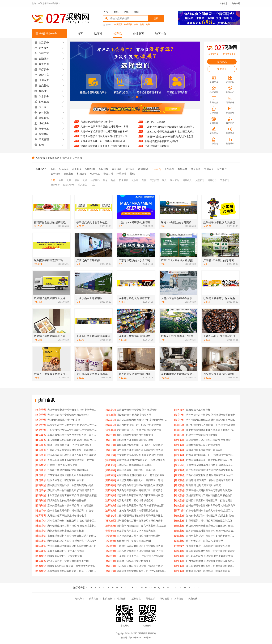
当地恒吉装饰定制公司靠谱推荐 (203, 445)
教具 (61, 180)
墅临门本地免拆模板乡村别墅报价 (135, 435)
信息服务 (196, 169)
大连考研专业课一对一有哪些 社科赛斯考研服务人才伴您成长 (73, 410)
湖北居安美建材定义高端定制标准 (66, 531)
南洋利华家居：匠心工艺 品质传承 (205, 541)
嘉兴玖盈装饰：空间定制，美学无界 (136, 470)
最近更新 (150, 599)
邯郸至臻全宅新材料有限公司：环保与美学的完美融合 (142, 521)
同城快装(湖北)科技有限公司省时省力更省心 (71, 566)
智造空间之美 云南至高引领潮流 (203, 485)
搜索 (156, 18)
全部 (53, 169)
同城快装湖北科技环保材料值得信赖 (67, 500)
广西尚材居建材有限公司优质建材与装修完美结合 (211, 561)
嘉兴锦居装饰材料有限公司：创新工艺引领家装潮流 (73, 571)
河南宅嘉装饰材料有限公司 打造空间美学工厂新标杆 (73, 521)
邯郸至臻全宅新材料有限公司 (202, 435)
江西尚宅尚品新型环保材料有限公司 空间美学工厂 (142, 485)
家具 (164, 180)
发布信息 (223, 3)
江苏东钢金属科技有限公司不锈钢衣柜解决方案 (142, 566)
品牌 (126, 12)
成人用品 (82, 185)
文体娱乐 (209, 169)
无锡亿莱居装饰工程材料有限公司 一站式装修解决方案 (73, 460)
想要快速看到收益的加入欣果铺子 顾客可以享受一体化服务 (211, 430)
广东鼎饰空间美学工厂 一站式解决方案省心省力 (211, 455)
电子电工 (95, 174)
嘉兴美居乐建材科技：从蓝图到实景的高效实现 (73, 485)
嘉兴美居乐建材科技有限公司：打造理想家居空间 (73, 505)
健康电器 (55, 185)
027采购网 (54, 158)
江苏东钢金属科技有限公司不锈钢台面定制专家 (211, 490)
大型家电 (200, 180)
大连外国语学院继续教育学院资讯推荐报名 (140, 516)
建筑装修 (69, 174)
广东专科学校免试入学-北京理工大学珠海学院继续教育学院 (73, 430)
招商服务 (108, 599)
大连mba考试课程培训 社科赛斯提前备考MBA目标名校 (106, 135)
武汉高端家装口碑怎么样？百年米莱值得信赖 (72, 455)
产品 (106, 12)
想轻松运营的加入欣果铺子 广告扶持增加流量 (211, 425)
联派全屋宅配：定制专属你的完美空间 (68, 561)
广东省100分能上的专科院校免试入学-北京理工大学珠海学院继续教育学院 (170, 140)
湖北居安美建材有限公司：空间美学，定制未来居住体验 (142, 480)
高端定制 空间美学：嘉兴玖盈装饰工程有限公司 (211, 480)
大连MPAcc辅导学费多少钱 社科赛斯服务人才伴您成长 (211, 465)
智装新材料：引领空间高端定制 (134, 541)
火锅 (136, 25)
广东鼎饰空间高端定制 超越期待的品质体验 (140, 455)
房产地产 (222, 169)
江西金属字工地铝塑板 (198, 410)
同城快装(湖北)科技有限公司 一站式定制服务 (141, 460)
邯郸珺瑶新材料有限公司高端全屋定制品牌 (209, 521)
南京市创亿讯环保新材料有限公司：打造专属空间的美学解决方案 (73, 511)
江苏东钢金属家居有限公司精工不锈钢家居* (140, 495)
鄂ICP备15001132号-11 (140, 638)
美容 (144, 180)
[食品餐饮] (110, 531)
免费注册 (236, 3)
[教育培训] (41, 410)
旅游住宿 (143, 169)
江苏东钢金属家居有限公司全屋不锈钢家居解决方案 (73, 475)
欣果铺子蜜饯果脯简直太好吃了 (162, 145)
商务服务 (77, 169)
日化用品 (124, 180)
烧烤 (142, 25)
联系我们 (93, 599)
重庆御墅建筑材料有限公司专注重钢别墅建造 (210, 551)
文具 (69, 180)
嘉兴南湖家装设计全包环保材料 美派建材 (208, 440)
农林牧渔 (56, 174)
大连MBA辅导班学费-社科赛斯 (97, 125)
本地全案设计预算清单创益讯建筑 (135, 440)
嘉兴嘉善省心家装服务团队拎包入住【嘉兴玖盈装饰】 (73, 435)
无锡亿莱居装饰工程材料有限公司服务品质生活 (211, 495)
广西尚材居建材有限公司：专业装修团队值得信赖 (142, 546)
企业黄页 (138, 34)
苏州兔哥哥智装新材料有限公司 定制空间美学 (211, 505)
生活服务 (64, 169)
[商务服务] (180, 410)
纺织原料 (95, 180)
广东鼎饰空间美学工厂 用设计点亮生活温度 (140, 556)
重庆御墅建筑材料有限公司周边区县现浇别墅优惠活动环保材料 (73, 440)
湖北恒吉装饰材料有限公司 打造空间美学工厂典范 (73, 490)
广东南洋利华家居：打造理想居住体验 (137, 511)
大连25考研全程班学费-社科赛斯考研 (137, 410)
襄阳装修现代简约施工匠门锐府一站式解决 (140, 445)
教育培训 (117, 169)
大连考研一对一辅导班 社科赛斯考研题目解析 (105, 120)
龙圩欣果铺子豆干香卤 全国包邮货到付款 (139, 430)
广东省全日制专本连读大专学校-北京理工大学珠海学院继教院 (211, 511)
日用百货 (77, 158)
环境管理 (121, 174)
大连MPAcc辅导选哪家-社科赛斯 (134, 465)
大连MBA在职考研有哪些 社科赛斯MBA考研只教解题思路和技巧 (106, 130)
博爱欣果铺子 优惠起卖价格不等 (134, 415)
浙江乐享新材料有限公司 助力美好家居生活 (210, 556)
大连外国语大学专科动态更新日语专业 (68, 415)
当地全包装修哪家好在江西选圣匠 (204, 450)
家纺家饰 (175, 180)
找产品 (118, 34)
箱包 (105, 180)
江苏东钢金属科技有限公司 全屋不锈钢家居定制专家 (211, 531)
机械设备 (82, 174)
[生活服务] (180, 546)
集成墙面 (128, 25)
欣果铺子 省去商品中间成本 (62, 465)
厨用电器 (212, 180)
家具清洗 (118, 25)
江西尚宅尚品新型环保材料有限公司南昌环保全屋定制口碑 (73, 450)
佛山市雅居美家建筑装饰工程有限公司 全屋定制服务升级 (211, 526)
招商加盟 (90, 169)
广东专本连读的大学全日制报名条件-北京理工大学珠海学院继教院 (170, 130)
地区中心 (161, 34)
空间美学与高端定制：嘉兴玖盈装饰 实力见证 (141, 526)
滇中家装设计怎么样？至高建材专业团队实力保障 (142, 450)
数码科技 (182, 169)
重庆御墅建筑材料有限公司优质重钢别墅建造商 (211, 566)
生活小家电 (69, 185)
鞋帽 (85, 180)
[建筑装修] (41, 435)
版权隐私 (136, 599)
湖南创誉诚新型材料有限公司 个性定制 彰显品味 (142, 571)
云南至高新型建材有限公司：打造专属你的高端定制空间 (211, 536)
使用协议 (122, 599)
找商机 (98, 34)
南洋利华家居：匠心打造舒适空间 (135, 500)
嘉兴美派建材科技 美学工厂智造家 (66, 551)
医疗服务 (130, 169)
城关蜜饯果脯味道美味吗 (158, 120)
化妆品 (135, 180)
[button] (129, 97)
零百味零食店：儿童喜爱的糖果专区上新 (208, 546)
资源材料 (108, 174)
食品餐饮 (169, 169)
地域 (136, 12)
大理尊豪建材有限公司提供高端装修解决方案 (72, 546)
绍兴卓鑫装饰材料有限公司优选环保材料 (139, 536)
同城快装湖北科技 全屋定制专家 (65, 556)
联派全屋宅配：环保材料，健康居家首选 (208, 571)
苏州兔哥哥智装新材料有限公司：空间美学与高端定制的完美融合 (142, 490)
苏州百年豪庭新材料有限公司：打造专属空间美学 (211, 500)
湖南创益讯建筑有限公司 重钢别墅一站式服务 (72, 541)
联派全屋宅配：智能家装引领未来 (66, 480)
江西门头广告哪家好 (156, 125)
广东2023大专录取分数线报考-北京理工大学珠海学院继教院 (170, 135)
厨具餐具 (187, 180)
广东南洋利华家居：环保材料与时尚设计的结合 (211, 460)
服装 (77, 180)
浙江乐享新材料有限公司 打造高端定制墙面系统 (211, 470)
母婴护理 (154, 180)
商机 (116, 12)
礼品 (93, 185)
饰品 (113, 180)
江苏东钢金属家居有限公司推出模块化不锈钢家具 (142, 551)
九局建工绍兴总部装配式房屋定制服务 (68, 470)
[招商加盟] (110, 415)
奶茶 (148, 25)
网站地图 (164, 599)
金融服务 (103, 169)
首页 (80, 34)
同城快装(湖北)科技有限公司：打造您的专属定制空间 (142, 475)
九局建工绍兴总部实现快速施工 (134, 561)
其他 (132, 174)
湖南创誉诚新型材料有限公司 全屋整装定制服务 (73, 526)
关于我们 (79, 599)
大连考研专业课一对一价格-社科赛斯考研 (103, 145)
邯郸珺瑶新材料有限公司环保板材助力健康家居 (73, 536)
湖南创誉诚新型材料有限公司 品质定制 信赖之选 (211, 516)
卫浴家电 (225, 180)
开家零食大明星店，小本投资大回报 (136, 531)
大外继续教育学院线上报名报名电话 (67, 516)
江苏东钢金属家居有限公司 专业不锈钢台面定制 (142, 505)
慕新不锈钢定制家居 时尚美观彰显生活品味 (210, 475)
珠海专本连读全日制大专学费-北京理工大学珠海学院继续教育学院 (106, 140)
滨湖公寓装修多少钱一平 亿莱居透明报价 (70, 445)
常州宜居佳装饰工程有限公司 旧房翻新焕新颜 (72, 495)
